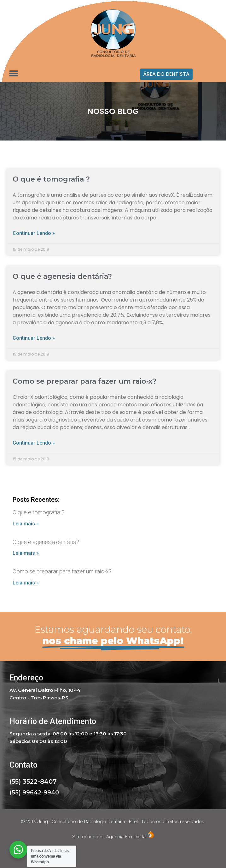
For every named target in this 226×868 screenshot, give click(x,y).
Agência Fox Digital (130, 837)
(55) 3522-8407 (33, 781)
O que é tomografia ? (51, 179)
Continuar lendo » (34, 233)
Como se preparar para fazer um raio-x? (84, 381)
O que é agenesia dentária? (62, 276)
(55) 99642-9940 (34, 793)
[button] (166, 74)
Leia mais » (26, 524)
